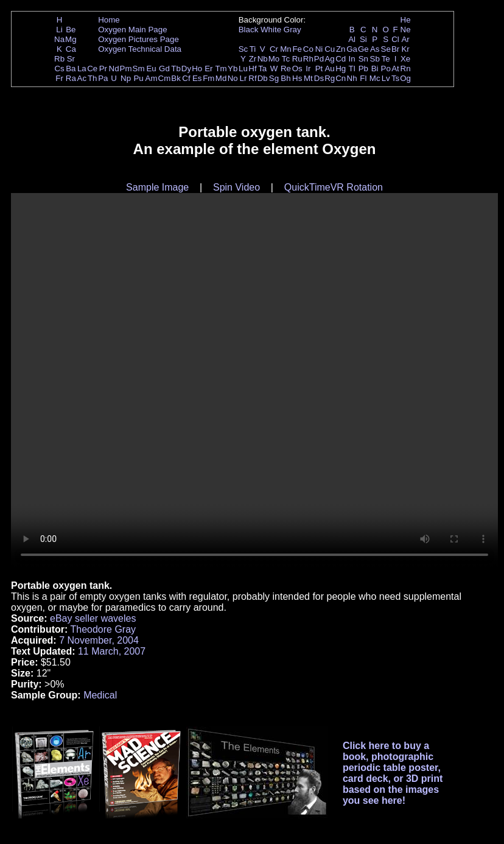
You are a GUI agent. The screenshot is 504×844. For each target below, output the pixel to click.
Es (197, 78)
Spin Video (236, 187)
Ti (253, 49)
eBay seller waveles (93, 618)
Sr (71, 59)
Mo (274, 59)
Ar (405, 39)
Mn (286, 49)
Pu (138, 78)
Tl (352, 69)
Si (363, 39)
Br (395, 49)
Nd (114, 69)
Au (329, 69)
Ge (363, 49)
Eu (151, 69)
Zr (253, 59)
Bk (176, 78)
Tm (221, 69)
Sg (274, 78)
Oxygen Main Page (132, 30)
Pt (319, 69)
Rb (59, 59)
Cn (341, 78)
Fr (59, 78)
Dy (186, 69)
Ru (297, 59)
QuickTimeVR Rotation (334, 187)
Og (405, 78)
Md (221, 78)
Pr (103, 69)
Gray (292, 30)
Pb (363, 69)
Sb (375, 59)
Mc (375, 78)
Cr (274, 49)
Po (386, 69)
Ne (406, 30)
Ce (92, 69)
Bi (375, 69)
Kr (405, 49)
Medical (100, 695)
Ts (395, 78)
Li (59, 30)
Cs (59, 69)
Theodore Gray (103, 629)
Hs (297, 78)
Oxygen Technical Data (140, 49)
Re (286, 69)
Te (386, 59)
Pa (103, 78)
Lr (243, 78)
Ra (71, 78)
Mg (71, 39)
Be (71, 30)
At (395, 69)
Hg (341, 69)
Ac (82, 78)
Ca (71, 49)
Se (386, 49)
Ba (71, 69)
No (233, 78)
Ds (319, 78)
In (352, 59)
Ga (352, 49)
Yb (233, 69)
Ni (319, 49)
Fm (208, 78)
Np (126, 78)
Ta (262, 69)
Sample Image (157, 187)
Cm (165, 78)
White (271, 30)
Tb (176, 69)
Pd (319, 59)
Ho (197, 69)
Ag (329, 59)
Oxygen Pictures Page (138, 39)
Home (109, 20)
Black (249, 30)
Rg (330, 78)
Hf (252, 69)
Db (263, 78)
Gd (164, 69)
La (82, 69)
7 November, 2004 (99, 640)
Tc (286, 59)
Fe (297, 49)
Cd (341, 59)
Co (308, 49)
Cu (330, 49)
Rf (252, 78)
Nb (263, 59)
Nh (352, 78)
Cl (395, 39)
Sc (243, 49)
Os (297, 69)
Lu (243, 69)
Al (352, 39)
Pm (126, 69)
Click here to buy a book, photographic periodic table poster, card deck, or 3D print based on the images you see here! (393, 773)
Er (208, 69)
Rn (406, 69)
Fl (363, 78)
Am (152, 78)
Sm (139, 69)
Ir (308, 69)
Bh (285, 78)
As (375, 49)
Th (93, 78)
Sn (363, 59)
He (406, 20)
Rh (308, 59)
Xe (405, 59)
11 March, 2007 (112, 651)
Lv (386, 78)
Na (59, 39)
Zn (341, 49)
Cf (186, 78)
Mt (308, 78)
